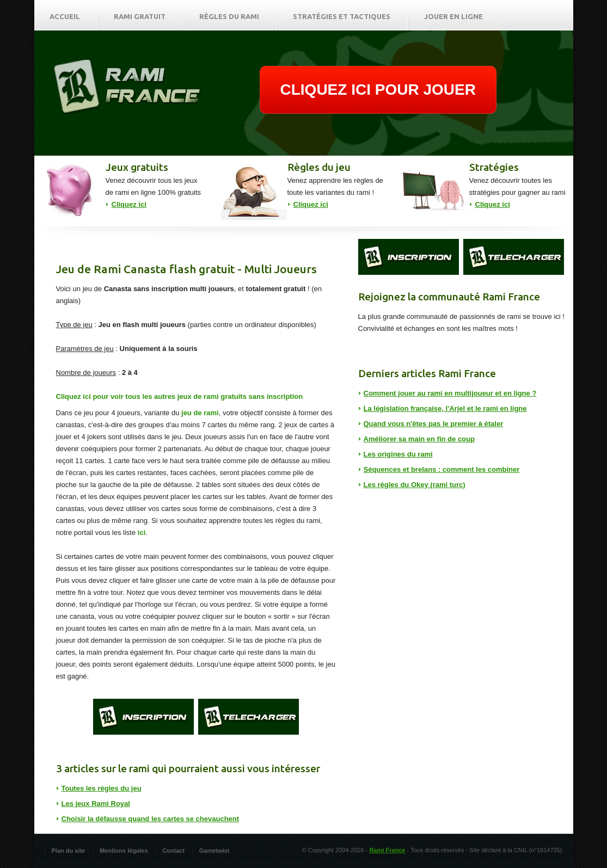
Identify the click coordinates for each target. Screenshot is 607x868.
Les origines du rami (398, 454)
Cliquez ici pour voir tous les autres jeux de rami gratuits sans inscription (180, 396)
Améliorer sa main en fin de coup (419, 439)
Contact (173, 851)
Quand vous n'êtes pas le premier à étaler (434, 424)
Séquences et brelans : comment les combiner (442, 469)
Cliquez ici (129, 204)
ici (142, 533)
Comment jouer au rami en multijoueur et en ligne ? (450, 393)
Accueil (65, 16)
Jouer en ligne (453, 16)
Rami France (387, 850)
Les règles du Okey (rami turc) (415, 485)
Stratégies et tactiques (342, 16)
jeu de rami (200, 413)
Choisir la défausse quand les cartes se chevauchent (151, 819)
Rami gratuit (140, 16)
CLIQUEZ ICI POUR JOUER (378, 90)
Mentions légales (124, 851)
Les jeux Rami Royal (96, 804)
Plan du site (69, 851)
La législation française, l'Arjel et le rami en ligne (445, 408)
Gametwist (214, 851)
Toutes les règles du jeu (102, 788)
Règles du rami (229, 16)
